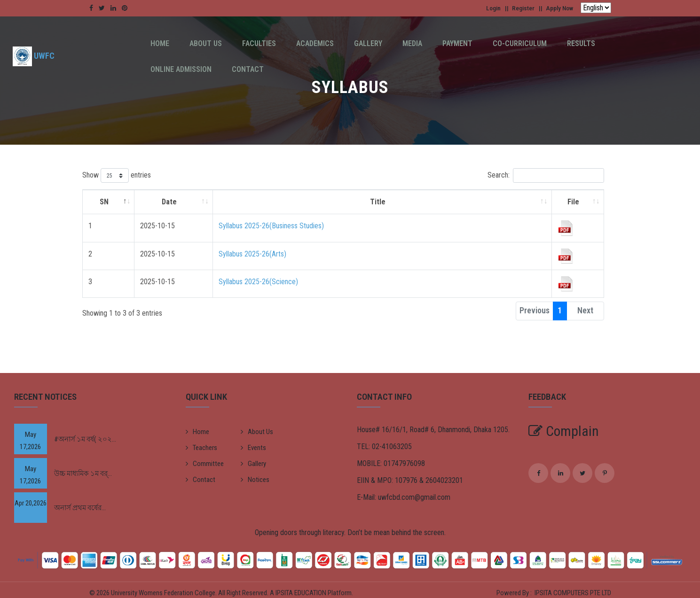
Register (516, 8)
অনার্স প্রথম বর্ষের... (80, 508)
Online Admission (588, 43)
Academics (293, 43)
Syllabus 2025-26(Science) (258, 282)
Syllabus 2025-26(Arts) (252, 254)
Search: (546, 175)
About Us (196, 43)
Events (253, 448)
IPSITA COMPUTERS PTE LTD (573, 590)
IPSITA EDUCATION (302, 590)
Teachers (201, 448)
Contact (648, 43)
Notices (255, 480)
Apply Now (557, 8)
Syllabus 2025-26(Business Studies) (271, 226)
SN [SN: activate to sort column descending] (104, 202)
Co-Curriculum (474, 43)
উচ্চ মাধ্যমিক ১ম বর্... (83, 474)
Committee (205, 464)
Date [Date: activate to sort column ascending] (169, 202)
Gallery (340, 43)
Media (378, 43)
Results (529, 43)
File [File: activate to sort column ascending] (573, 202)
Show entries (117, 175)
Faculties (244, 43)
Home (157, 43)
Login (483, 8)
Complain (564, 431)
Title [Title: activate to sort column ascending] (378, 202)
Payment (417, 43)
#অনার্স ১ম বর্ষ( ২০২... (85, 439)
